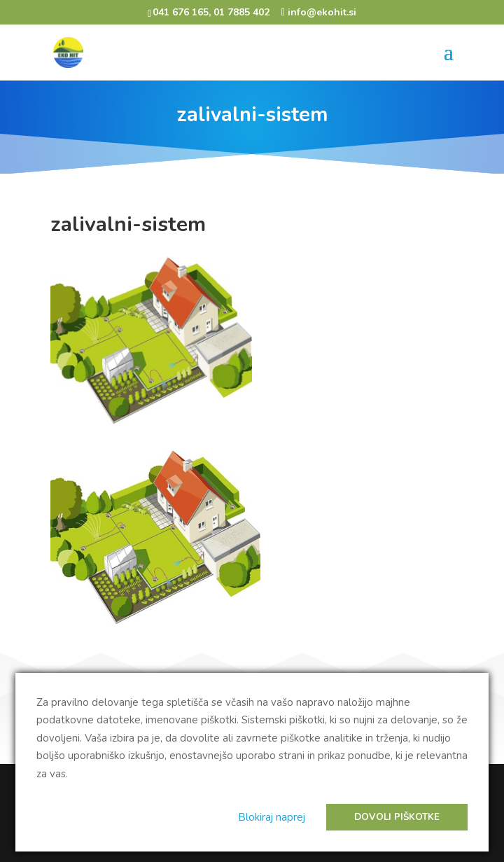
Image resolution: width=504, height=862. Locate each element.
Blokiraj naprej (272, 817)
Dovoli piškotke (397, 817)
